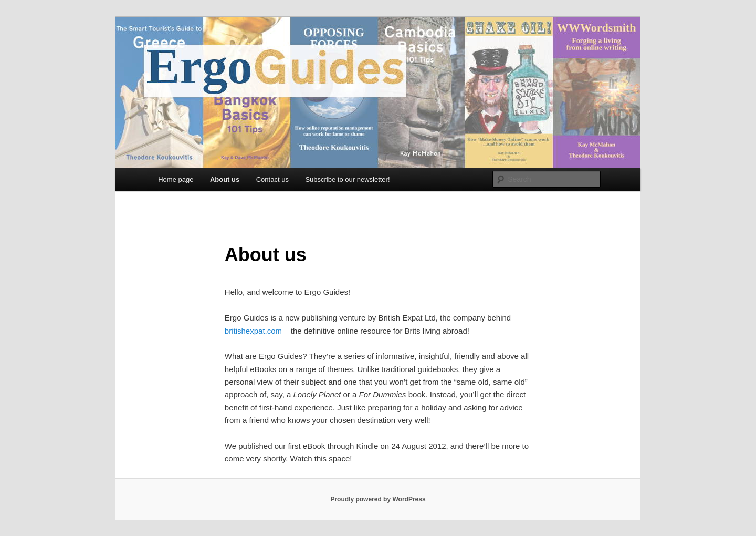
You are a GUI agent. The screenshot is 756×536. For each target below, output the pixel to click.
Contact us (272, 179)
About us (225, 179)
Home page (176, 179)
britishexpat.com (253, 331)
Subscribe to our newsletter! (347, 179)
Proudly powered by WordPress (378, 499)
